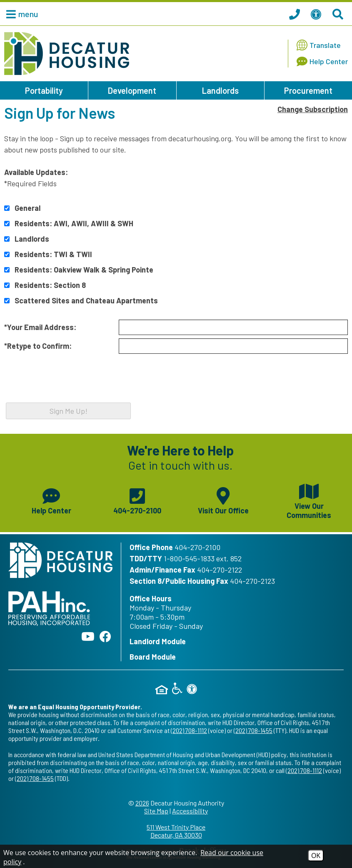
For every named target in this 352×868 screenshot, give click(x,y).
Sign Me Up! (69, 411)
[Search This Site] (339, 14)
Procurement (308, 90)
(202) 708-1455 (253, 730)
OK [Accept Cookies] (316, 855)
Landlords (220, 90)
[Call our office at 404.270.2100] (296, 14)
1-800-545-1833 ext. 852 (203, 558)
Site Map (156, 811)
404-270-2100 (197, 547)
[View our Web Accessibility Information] (317, 14)
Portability (44, 90)
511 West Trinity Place (176, 831)
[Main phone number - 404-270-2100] (137, 500)
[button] (20, 14)
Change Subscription (313, 109)
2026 (142, 803)
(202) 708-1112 (189, 730)
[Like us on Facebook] (105, 636)
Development (132, 90)
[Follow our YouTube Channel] (88, 636)
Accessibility (190, 811)
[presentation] (67, 385)
